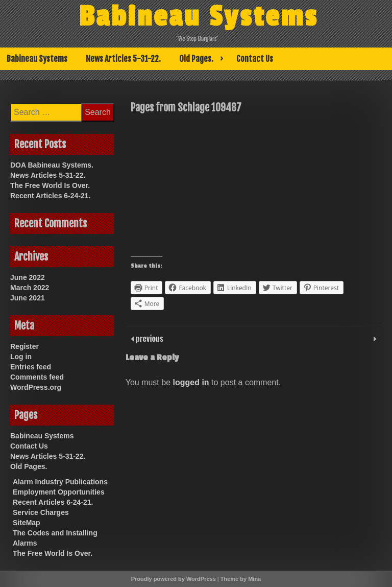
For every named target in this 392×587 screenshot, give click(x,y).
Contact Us (255, 59)
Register (24, 346)
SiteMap (27, 523)
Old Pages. (196, 59)
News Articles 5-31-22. (123, 59)
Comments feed (37, 377)
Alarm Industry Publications (60, 482)
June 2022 (28, 277)
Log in (21, 357)
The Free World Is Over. (50, 185)
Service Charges (41, 512)
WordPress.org (36, 387)
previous (149, 338)
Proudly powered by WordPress (174, 579)
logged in (191, 382)
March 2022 (30, 288)
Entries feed (31, 367)
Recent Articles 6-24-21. (50, 196)
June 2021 (28, 298)
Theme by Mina (241, 579)
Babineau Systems (198, 17)
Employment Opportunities (59, 492)
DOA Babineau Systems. (52, 165)
